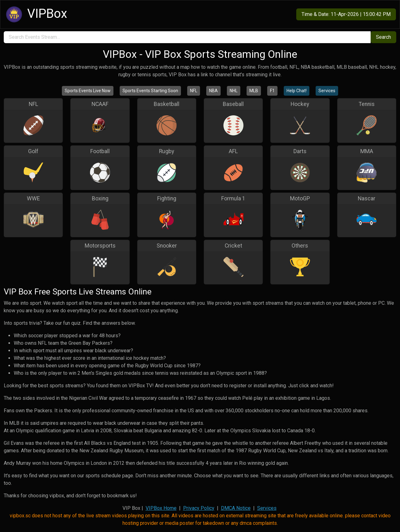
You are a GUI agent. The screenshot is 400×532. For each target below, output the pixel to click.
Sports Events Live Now (88, 91)
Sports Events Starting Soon (150, 91)
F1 (272, 91)
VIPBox (36, 14)
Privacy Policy (199, 508)
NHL (234, 91)
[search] (187, 37)
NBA (213, 91)
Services (327, 91)
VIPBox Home (161, 508)
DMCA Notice (236, 508)
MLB (254, 91)
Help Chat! (297, 91)
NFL (194, 91)
